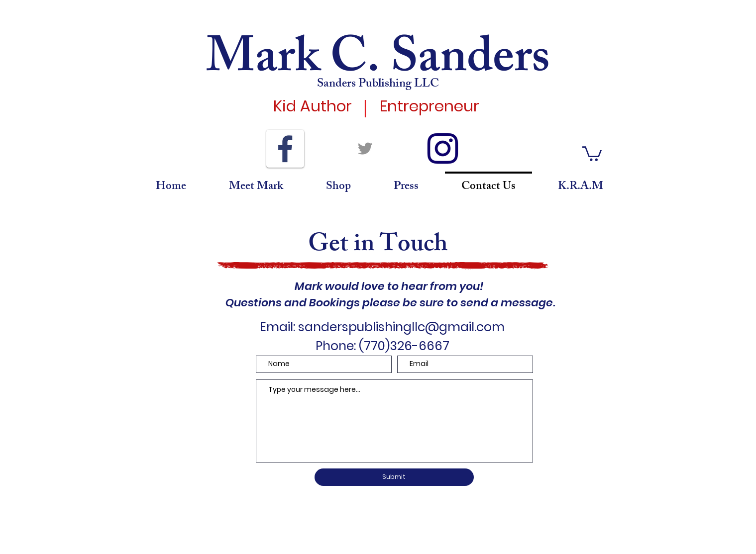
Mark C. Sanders (378, 63)
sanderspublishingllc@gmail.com (401, 327)
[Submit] (394, 477)
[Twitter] (365, 148)
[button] (592, 153)
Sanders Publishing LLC (378, 85)
